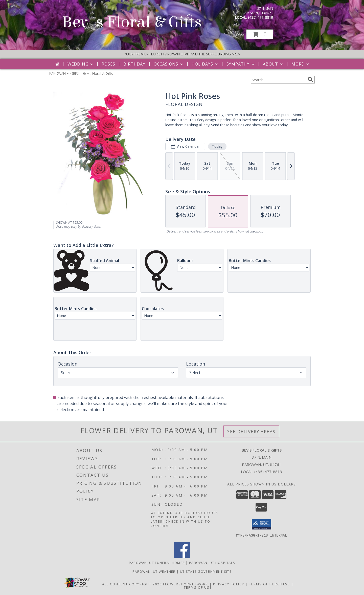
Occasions (169, 64)
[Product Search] (278, 80)
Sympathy (241, 64)
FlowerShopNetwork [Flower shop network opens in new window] (186, 584)
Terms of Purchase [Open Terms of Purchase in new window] (269, 584)
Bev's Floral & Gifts (132, 22)
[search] (310, 79)
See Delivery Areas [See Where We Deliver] (251, 431)
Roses (108, 64)
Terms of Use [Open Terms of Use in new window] (198, 587)
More (301, 64)
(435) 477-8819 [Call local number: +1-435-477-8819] (260, 17)
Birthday (134, 64)
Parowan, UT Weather (154, 571)
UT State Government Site (206, 571)
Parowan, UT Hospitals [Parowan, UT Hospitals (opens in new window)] (212, 562)
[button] (260, 34)
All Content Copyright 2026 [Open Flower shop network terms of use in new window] (132, 584)
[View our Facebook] (182, 556)
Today (217, 146)
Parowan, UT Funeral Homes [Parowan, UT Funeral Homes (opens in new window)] (157, 562)
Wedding (81, 64)
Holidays (205, 64)
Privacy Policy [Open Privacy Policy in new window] (229, 584)
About (274, 64)
